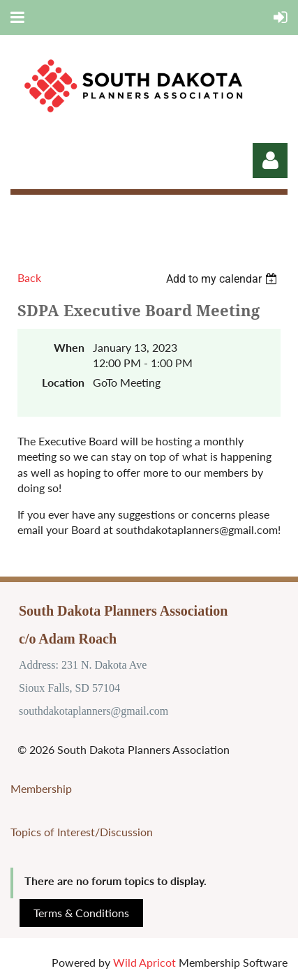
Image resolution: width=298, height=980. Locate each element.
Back (29, 277)
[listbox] (223, 279)
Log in (270, 161)
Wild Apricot (144, 962)
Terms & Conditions (81, 913)
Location (63, 382)
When (69, 347)
